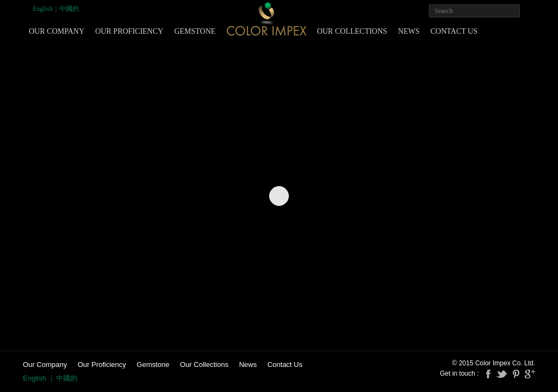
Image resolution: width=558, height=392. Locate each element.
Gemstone (195, 31)
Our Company (57, 31)
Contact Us (454, 31)
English (43, 9)
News (409, 31)
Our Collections (352, 31)
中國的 (69, 9)
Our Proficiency (129, 31)
